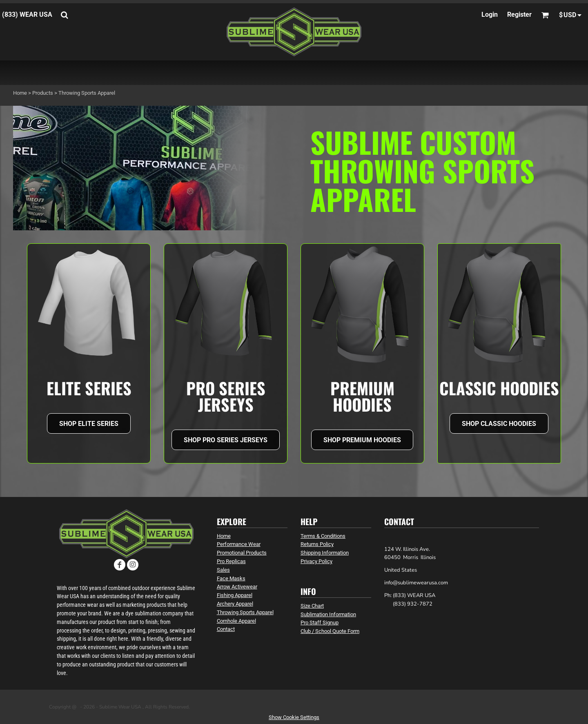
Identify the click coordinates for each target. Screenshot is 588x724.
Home (20, 93)
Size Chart (312, 606)
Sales (223, 570)
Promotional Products (242, 553)
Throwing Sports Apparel (245, 612)
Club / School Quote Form (330, 631)
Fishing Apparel (235, 595)
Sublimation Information (328, 614)
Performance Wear (239, 544)
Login (490, 14)
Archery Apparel (235, 604)
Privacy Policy (316, 561)
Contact (226, 629)
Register (519, 14)
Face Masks (231, 578)
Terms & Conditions (323, 536)
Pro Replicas (231, 561)
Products (43, 93)
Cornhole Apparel (236, 621)
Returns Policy (317, 544)
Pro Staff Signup (320, 623)
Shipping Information (325, 553)
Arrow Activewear (237, 587)
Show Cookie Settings (294, 717)
